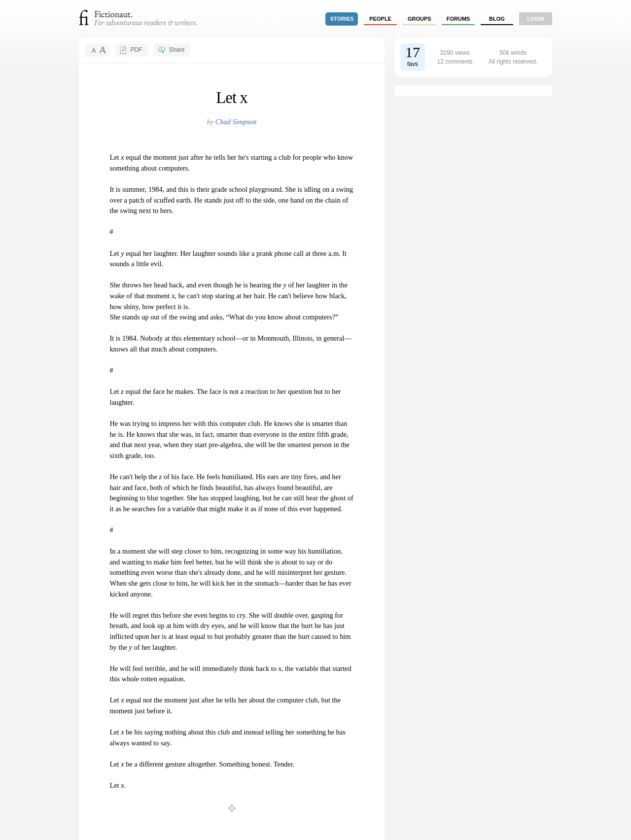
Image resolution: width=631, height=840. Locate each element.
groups (420, 19)
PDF (136, 50)
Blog (497, 19)
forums (458, 19)
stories (342, 19)
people (380, 19)
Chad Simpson (236, 122)
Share (176, 50)
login (536, 19)
